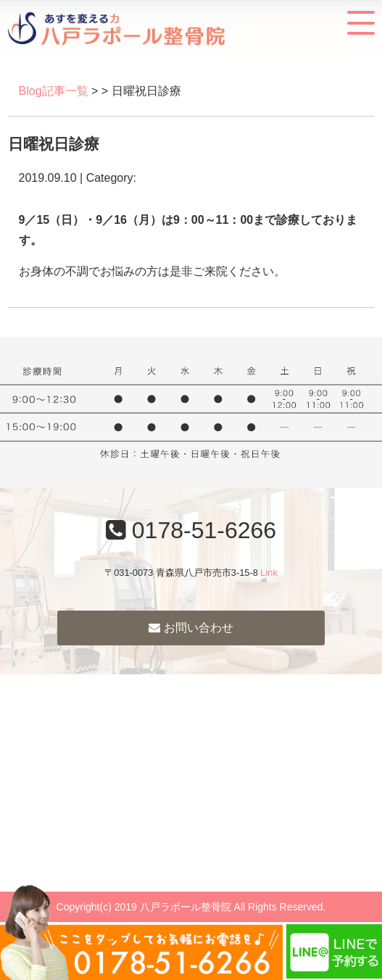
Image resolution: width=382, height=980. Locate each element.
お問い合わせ (191, 628)
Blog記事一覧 (54, 91)
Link (269, 573)
